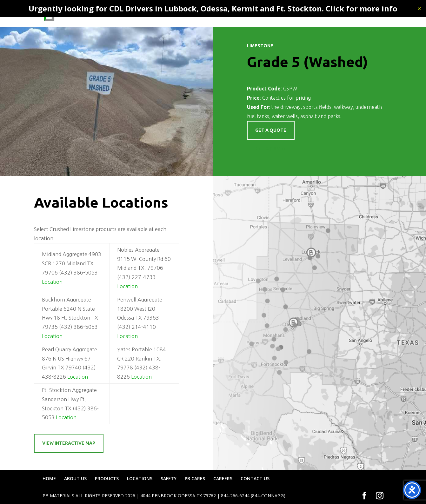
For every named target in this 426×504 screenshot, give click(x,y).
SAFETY (281, 15)
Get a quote (271, 130)
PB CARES (308, 15)
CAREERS (336, 15)
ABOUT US (180, 15)
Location (52, 282)
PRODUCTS (212, 15)
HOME (154, 15)
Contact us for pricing (286, 98)
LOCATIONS (252, 15)
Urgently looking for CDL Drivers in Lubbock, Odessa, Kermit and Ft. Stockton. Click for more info (213, 8)
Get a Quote (271, 149)
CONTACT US (369, 15)
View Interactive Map (69, 443)
